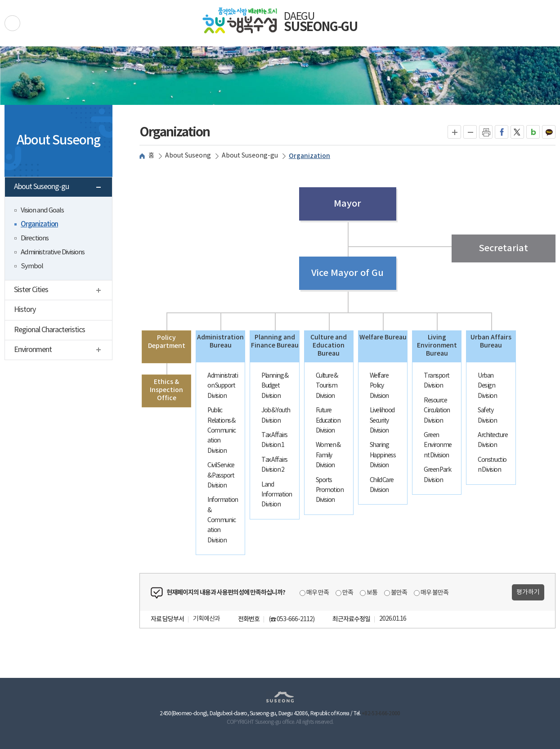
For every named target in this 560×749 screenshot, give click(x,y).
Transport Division (437, 381)
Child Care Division (382, 485)
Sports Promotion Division (330, 490)
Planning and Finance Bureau (275, 341)
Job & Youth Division (276, 415)
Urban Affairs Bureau (491, 341)
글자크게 (455, 132)
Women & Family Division (328, 455)
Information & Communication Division (223, 520)
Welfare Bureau (383, 337)
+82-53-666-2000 (381, 714)
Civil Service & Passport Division (221, 476)
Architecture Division (493, 440)
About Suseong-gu (61, 188)
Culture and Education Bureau (329, 345)
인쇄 (486, 132)
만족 (348, 593)
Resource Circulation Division (437, 411)
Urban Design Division (487, 386)
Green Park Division (437, 475)
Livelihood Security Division (382, 421)
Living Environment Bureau (437, 345)
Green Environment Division (438, 445)
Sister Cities (63, 291)
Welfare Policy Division (379, 386)
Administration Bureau (220, 341)
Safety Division (487, 415)
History (25, 310)
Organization (39, 224)
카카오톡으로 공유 (549, 132)
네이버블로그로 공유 (533, 132)
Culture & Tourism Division (327, 386)
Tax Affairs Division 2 (274, 465)
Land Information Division (277, 495)
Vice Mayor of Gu (347, 273)
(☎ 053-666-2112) (291, 619)
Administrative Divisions (53, 252)
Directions (35, 238)
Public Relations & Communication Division (221, 431)
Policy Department (167, 342)
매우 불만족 (435, 593)
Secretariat (503, 248)
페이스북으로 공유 (502, 132)
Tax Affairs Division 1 (274, 440)
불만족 (399, 593)
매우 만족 (318, 593)
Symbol (32, 266)
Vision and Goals (42, 210)
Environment (63, 351)
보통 (372, 593)
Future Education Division (328, 421)
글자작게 (470, 132)
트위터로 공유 (517, 132)
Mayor (347, 204)
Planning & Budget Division (275, 386)
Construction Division (492, 465)
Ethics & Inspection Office (166, 390)
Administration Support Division (222, 386)
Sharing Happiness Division (383, 455)
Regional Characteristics (49, 330)
